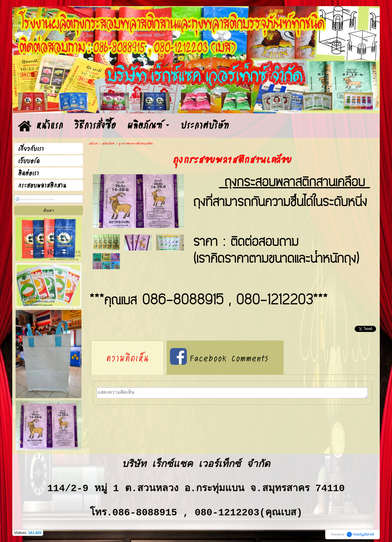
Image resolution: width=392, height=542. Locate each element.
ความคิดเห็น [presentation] (127, 358)
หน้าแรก (93, 144)
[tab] (127, 358)
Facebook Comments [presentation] (219, 358)
